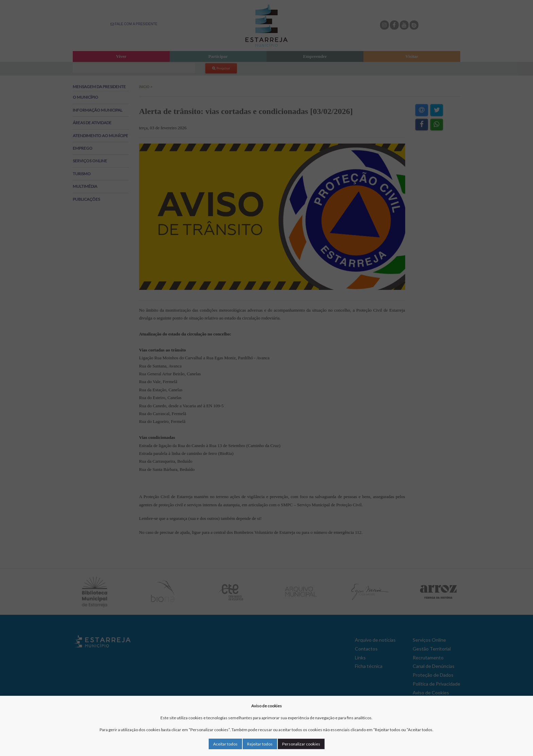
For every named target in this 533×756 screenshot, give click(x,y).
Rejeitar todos (260, 744)
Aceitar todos (225, 744)
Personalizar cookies (301, 744)
